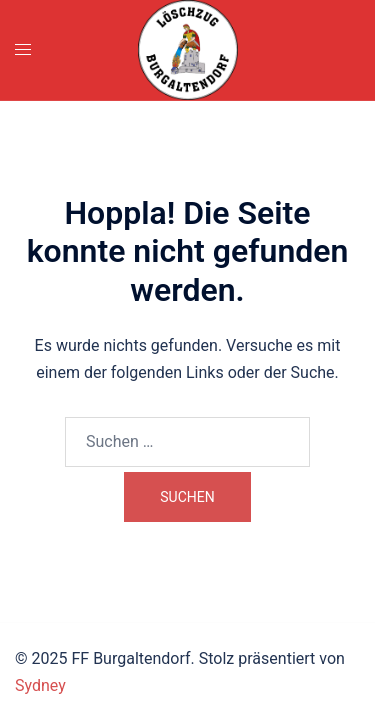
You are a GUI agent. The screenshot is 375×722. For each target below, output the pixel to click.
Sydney (40, 685)
